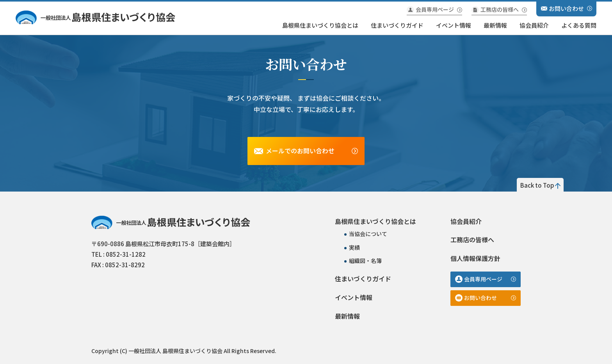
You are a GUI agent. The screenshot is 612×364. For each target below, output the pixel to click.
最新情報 (495, 25)
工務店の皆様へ (500, 9)
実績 (354, 247)
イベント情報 (454, 25)
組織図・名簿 (365, 261)
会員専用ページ (435, 9)
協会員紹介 (534, 25)
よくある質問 (579, 25)
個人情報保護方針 (475, 258)
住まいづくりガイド (397, 25)
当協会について (368, 234)
